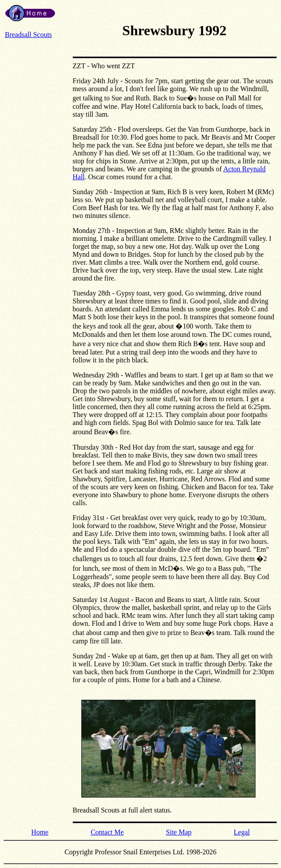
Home (40, 832)
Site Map (179, 832)
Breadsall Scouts (28, 35)
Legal (242, 832)
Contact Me (107, 832)
